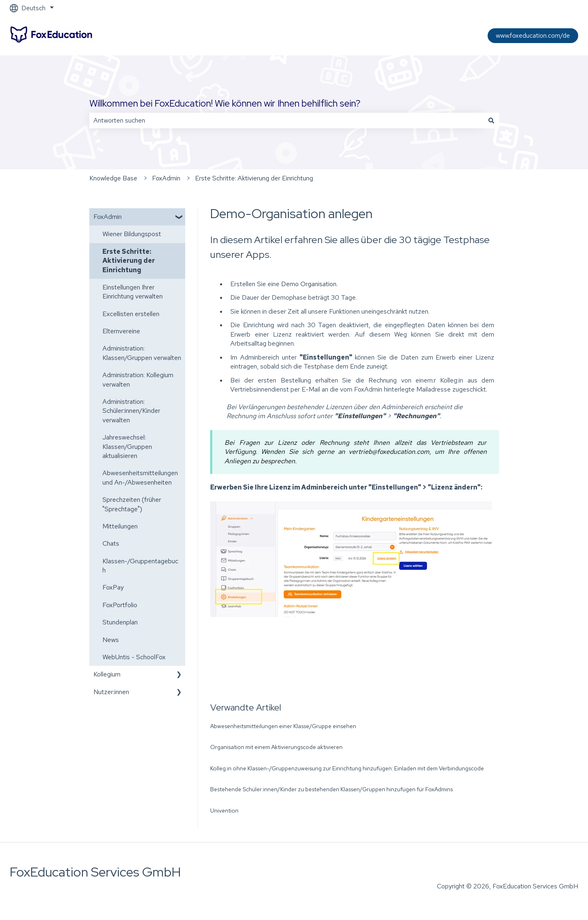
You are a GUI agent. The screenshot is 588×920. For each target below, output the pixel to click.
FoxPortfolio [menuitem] (120, 605)
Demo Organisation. (309, 284)
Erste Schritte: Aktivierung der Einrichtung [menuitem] (129, 261)
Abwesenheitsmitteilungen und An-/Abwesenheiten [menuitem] (140, 477)
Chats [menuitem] (111, 543)
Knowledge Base (113, 178)
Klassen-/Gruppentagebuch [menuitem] (140, 566)
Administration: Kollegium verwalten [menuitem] (138, 379)
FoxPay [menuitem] (113, 587)
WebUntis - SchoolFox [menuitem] (134, 657)
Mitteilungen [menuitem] (120, 526)
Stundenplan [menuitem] (120, 622)
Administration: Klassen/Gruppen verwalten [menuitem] (142, 353)
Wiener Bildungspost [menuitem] (132, 234)
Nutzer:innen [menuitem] (111, 692)
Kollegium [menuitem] (107, 674)
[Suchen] (491, 121)
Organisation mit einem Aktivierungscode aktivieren (276, 747)
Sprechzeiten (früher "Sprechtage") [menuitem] (132, 504)
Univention (224, 811)
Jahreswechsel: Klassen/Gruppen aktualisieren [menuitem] (127, 446)
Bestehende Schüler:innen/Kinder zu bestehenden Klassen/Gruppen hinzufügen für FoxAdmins (331, 789)
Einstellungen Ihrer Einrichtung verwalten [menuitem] (133, 292)
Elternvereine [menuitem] (121, 331)
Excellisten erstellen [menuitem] (131, 314)
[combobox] (286, 121)
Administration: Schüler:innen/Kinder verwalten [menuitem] (131, 411)
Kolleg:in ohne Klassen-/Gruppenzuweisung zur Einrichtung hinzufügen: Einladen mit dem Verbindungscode (347, 768)
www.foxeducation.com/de (533, 35)
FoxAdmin (166, 178)
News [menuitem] (111, 640)
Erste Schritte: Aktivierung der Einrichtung (254, 178)
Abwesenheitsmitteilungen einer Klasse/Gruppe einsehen (283, 726)
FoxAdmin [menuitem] (108, 217)
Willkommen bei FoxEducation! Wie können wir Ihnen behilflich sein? (225, 103)
